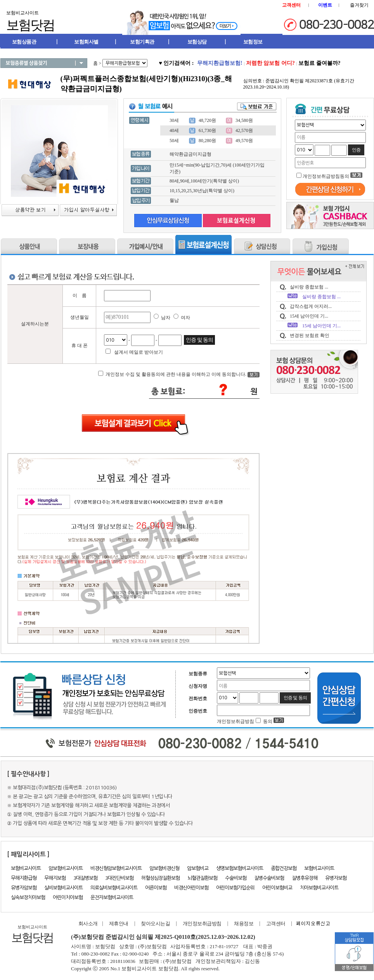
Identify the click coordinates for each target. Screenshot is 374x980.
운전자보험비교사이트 (112, 897)
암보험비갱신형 (164, 868)
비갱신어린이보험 (191, 888)
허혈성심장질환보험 (160, 878)
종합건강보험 (284, 868)
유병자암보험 (24, 888)
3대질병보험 (85, 878)
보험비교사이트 (26, 868)
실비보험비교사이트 (63, 888)
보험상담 (197, 42)
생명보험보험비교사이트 (240, 868)
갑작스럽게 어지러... (311, 306)
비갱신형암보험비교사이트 (116, 868)
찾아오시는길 (155, 924)
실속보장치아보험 (28, 897)
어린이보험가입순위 (235, 888)
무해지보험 (55, 878)
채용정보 (244, 924)
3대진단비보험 (119, 878)
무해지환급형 (24, 878)
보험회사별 (86, 42)
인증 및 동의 (199, 340)
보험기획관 (142, 42)
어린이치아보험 (68, 897)
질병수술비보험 (269, 878)
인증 (356, 150)
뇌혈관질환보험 (202, 878)
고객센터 (276, 924)
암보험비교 (198, 868)
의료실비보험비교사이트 (114, 888)
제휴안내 (119, 924)
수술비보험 (236, 878)
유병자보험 (336, 878)
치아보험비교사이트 (319, 888)
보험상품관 (24, 42)
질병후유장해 (305, 878)
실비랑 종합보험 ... (309, 287)
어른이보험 (156, 888)
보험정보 (253, 42)
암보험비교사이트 (66, 868)
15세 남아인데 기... (309, 316)
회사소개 (87, 924)
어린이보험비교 (277, 888)
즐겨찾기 (359, 5)
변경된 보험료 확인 (310, 335)
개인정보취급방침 (202, 924)
